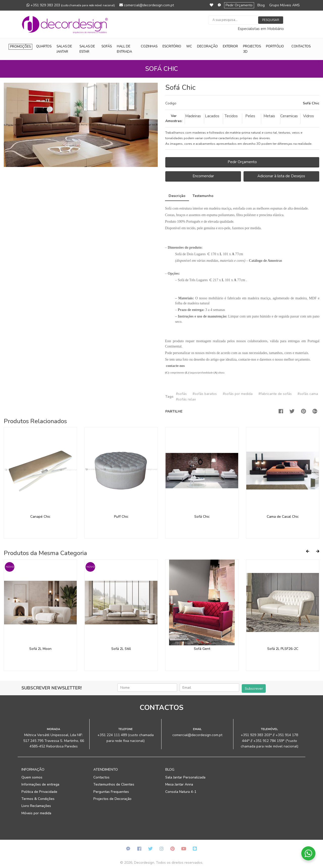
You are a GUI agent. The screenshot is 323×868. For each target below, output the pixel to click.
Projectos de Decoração (112, 799)
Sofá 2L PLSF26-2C (283, 649)
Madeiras (193, 116)
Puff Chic (121, 517)
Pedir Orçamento (239, 5)
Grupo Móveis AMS (285, 5)
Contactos (301, 46)
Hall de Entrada (124, 49)
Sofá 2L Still (121, 649)
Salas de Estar (87, 49)
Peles (250, 116)
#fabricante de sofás (275, 394)
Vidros (308, 116)
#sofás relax (186, 399)
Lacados (212, 116)
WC (189, 46)
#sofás (181, 394)
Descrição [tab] (177, 196)
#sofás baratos (205, 394)
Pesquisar (271, 20)
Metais (269, 116)
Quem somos (32, 777)
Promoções (20, 47)
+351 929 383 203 (71, 5)
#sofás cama (308, 394)
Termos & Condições (38, 799)
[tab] (242, 104)
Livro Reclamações (36, 806)
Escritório (172, 46)
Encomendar (203, 176)
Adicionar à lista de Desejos (281, 176)
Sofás (107, 46)
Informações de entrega (40, 784)
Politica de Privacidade (39, 792)
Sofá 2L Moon (40, 649)
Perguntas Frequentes (111, 792)
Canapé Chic (40, 517)
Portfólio (275, 46)
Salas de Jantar (64, 49)
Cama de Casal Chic (283, 517)
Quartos (44, 46)
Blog (261, 5)
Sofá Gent (202, 649)
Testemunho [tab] (203, 196)
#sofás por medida (238, 394)
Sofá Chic (202, 517)
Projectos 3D (252, 49)
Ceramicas (289, 116)
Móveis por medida (36, 813)
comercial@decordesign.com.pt (147, 5)
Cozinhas (149, 46)
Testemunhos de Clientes (114, 784)
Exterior (230, 46)
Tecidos (231, 116)
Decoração (207, 46)
